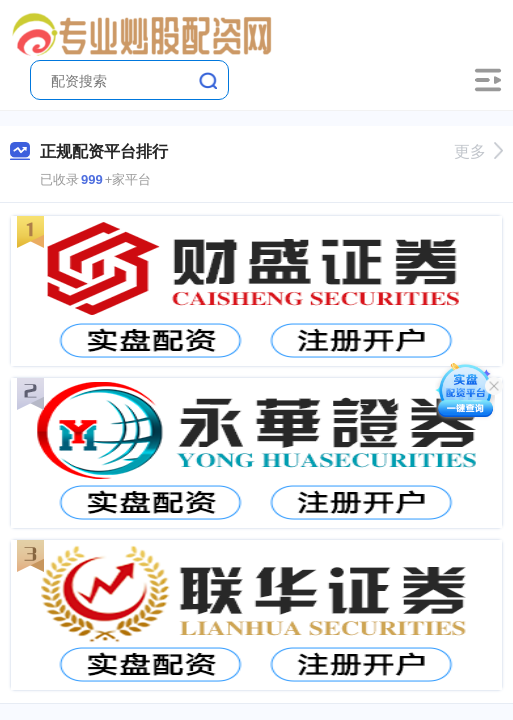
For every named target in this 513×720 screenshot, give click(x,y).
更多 (478, 151)
